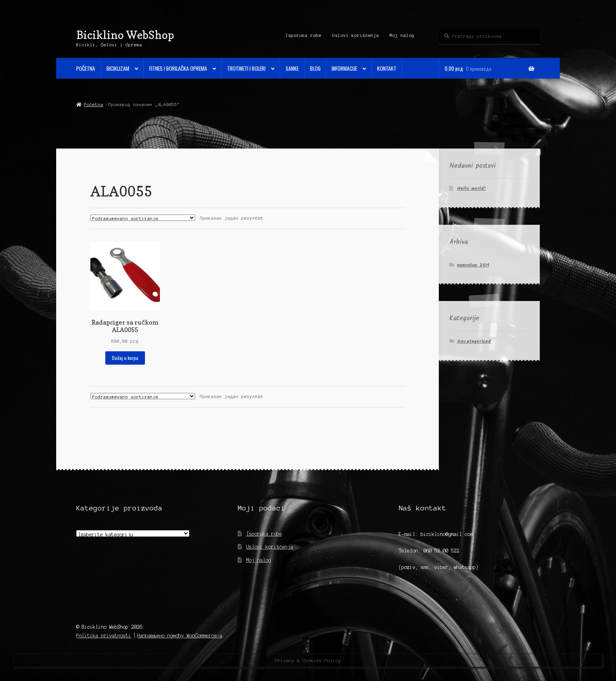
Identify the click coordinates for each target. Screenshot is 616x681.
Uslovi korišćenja (356, 35)
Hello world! (472, 188)
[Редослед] (143, 218)
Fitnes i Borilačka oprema (178, 68)
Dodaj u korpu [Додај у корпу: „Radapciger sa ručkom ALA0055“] (125, 358)
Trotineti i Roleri (246, 68)
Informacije (344, 68)
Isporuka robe (303, 35)
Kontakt (387, 68)
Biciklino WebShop (125, 35)
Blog (315, 68)
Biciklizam (118, 68)
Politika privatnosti (104, 636)
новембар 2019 (473, 265)
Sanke (292, 68)
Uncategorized (474, 341)
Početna (86, 68)
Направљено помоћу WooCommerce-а (180, 636)
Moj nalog (402, 35)
